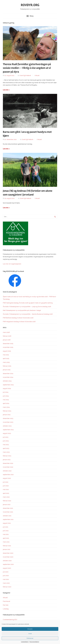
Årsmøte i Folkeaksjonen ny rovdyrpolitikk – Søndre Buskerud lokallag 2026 (28, 314)
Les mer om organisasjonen (12, 264)
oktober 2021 (7, 516)
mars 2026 (6, 332)
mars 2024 (6, 407)
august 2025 (7, 351)
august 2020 (7, 568)
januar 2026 (7, 340)
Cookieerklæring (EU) (10, 620)
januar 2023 (7, 460)
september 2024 (8, 385)
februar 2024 (7, 411)
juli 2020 (6, 572)
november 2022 (8, 467)
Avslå (30, 634)
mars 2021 (6, 542)
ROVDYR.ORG (30, 5)
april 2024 (6, 403)
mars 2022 (6, 497)
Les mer (6, 90)
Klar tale (6, 605)
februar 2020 (7, 587)
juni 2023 (6, 441)
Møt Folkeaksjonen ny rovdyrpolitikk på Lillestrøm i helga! (22, 310)
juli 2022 (6, 482)
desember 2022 (8, 463)
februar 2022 (7, 501)
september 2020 (8, 564)
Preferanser (30, 638)
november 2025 (8, 347)
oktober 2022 (7, 471)
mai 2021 (6, 534)
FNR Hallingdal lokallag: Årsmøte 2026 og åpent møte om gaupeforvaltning (28, 303)
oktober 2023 (7, 426)
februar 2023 (7, 456)
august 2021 (7, 523)
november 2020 (8, 557)
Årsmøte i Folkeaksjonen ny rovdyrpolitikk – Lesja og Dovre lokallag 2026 (27, 307)
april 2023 (6, 448)
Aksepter (30, 629)
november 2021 (8, 512)
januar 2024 (7, 415)
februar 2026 (7, 336)
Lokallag (6, 609)
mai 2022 (6, 489)
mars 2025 (6, 362)
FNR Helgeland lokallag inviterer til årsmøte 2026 (19, 322)
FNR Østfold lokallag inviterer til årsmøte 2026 (18, 318)
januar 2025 (7, 370)
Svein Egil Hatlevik (25, 75)
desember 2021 (8, 508)
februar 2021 (7, 546)
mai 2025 (6, 355)
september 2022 (8, 475)
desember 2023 (8, 418)
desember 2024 (8, 373)
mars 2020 (6, 583)
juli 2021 (5, 527)
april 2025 (6, 358)
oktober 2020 (7, 561)
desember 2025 (8, 344)
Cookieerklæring (25, 642)
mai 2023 (6, 445)
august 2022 (7, 478)
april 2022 (6, 493)
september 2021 (8, 519)
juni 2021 (6, 531)
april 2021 (6, 538)
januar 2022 (7, 504)
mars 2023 (6, 452)
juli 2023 (6, 437)
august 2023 (7, 433)
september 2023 (8, 430)
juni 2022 (6, 486)
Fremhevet (6, 601)
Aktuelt (37, 75)
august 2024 (7, 388)
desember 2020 (8, 553)
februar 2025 (7, 366)
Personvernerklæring (34, 642)
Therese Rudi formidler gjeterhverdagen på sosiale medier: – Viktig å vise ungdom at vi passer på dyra (27, 68)
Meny (30, 16)
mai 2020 (6, 579)
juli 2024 (6, 392)
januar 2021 (7, 549)
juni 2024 (6, 396)
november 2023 (8, 422)
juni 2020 (6, 576)
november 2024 (8, 377)
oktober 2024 (7, 381)
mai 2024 (6, 400)
